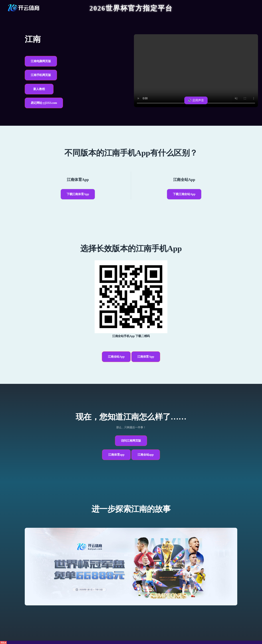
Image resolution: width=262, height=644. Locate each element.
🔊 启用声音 (196, 100)
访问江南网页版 (131, 441)
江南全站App (116, 357)
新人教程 (39, 89)
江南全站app (146, 455)
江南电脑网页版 (41, 61)
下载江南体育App (78, 194)
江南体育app (116, 455)
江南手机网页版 (41, 75)
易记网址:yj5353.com (44, 103)
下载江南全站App (184, 194)
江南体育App (146, 357)
